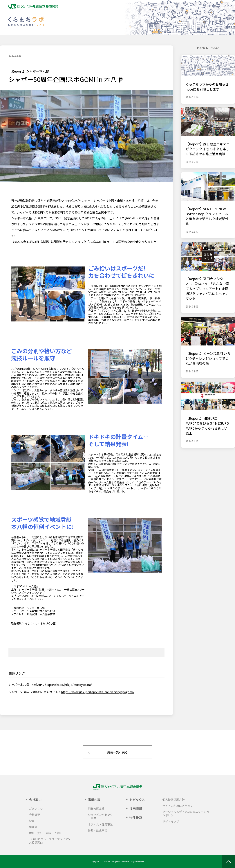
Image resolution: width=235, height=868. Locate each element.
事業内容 (94, 800)
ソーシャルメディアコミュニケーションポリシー (186, 813)
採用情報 (136, 809)
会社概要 (35, 815)
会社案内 (35, 800)
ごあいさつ (36, 809)
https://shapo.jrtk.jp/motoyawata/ (68, 685)
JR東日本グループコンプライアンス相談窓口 (50, 841)
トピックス (137, 800)
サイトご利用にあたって (178, 806)
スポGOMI (97, 286)
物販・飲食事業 (98, 830)
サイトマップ (171, 821)
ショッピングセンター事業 (100, 816)
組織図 (33, 827)
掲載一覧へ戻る (117, 752)
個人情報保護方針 (173, 800)
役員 (32, 821)
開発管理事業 (96, 809)
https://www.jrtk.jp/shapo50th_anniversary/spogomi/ (98, 692)
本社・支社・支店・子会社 (46, 833)
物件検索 (136, 818)
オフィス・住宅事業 (100, 824)
